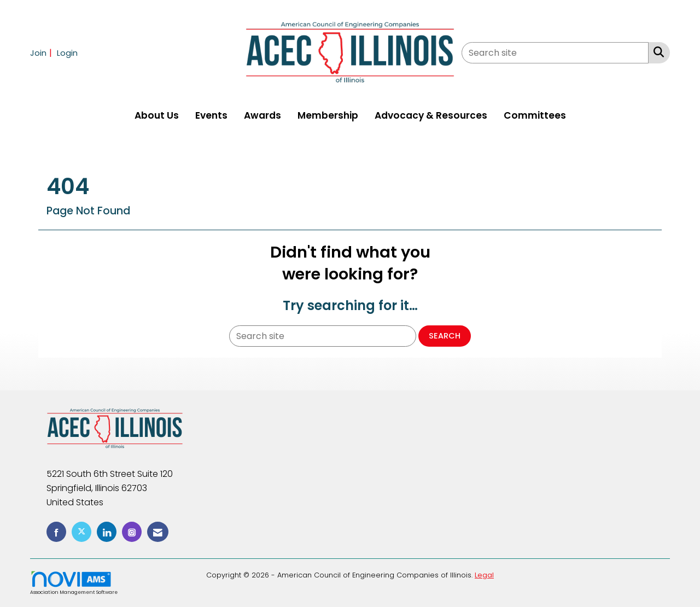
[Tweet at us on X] (81, 532)
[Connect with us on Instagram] (132, 532)
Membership (328, 115)
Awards (262, 115)
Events (211, 115)
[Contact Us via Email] (158, 532)
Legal (484, 575)
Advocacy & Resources (431, 115)
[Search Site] (657, 52)
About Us (157, 115)
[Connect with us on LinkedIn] (107, 532)
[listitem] (42, 53)
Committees (535, 115)
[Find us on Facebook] (56, 532)
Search (445, 336)
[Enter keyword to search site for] (555, 53)
